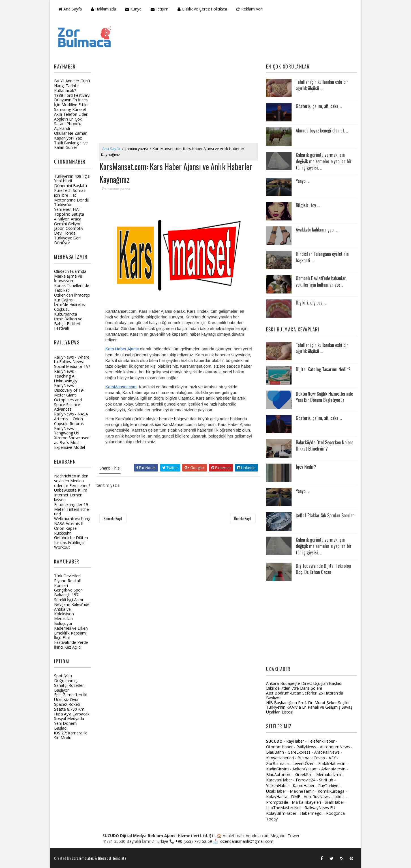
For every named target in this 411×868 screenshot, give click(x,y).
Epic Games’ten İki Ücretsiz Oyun (71, 697)
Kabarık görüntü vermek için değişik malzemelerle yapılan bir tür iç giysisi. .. (324, 161)
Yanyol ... (303, 181)
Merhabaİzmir (329, 774)
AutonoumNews (335, 747)
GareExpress (299, 752)
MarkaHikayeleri (306, 802)
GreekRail (304, 774)
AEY (332, 758)
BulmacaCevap (311, 758)
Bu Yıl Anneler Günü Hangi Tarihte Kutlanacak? (72, 86)
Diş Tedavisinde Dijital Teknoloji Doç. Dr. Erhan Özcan (323, 569)
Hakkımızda (103, 9)
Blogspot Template (112, 858)
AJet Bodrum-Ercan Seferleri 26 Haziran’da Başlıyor (305, 695)
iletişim (160, 9)
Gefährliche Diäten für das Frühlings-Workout (71, 542)
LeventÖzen (303, 763)
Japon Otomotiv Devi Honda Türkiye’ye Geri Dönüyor (69, 235)
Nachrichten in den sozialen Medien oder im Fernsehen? (72, 481)
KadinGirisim (277, 769)
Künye (133, 9)
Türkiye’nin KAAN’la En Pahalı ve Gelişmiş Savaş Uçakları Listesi (309, 710)
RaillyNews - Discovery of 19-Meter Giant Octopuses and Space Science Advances (69, 397)
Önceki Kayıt (243, 518)
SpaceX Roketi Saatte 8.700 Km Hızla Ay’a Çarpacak (72, 709)
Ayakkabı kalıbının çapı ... (317, 230)
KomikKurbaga (331, 791)
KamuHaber (304, 786)
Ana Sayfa (70, 9)
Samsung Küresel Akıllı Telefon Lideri (71, 112)
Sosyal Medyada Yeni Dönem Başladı (69, 723)
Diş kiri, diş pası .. (311, 303)
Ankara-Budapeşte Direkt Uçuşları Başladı (304, 683)
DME (296, 797)
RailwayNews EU (320, 808)
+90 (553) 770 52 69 (194, 841)
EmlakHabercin (332, 763)
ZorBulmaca (277, 763)
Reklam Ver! (249, 9)
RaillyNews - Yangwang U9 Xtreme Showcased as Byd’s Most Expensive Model (72, 438)
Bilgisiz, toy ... (308, 205)
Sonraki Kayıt (113, 518)
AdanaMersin (333, 769)
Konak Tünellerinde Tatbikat (72, 288)
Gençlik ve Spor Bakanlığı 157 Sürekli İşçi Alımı (68, 595)
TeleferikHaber (321, 741)
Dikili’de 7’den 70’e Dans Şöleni (294, 688)
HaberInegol (311, 813)
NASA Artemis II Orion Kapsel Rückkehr (69, 528)
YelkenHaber (278, 786)
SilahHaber (334, 802)
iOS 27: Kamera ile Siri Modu (71, 735)
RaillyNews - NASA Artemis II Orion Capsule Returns (71, 419)
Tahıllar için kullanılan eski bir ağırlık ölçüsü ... (322, 85)
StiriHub (326, 780)
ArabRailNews (327, 752)
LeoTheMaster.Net (283, 808)
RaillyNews (306, 747)
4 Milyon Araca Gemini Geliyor (68, 221)
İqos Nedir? (306, 467)
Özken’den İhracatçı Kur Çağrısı (72, 297)
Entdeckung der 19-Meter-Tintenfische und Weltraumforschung (72, 512)
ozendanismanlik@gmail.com (247, 841)
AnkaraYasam (305, 769)
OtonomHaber (279, 747)
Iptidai (339, 797)
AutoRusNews (317, 797)
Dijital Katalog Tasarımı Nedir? (323, 369)
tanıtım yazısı (137, 149)
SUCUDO (274, 741)
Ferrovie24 (306, 780)
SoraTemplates (83, 858)
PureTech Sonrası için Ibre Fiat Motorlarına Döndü (72, 195)
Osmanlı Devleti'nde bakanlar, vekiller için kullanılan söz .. (321, 281)
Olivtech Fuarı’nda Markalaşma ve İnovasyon (70, 276)
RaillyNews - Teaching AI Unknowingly (66, 376)
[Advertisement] (179, 100)
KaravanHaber (279, 780)
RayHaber (295, 741)
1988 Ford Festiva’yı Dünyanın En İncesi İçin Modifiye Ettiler (72, 100)
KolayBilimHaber (281, 813)
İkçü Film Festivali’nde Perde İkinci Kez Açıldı (71, 642)
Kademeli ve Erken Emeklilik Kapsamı (71, 631)
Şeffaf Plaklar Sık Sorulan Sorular (325, 515)
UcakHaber (276, 791)
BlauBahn (275, 752)
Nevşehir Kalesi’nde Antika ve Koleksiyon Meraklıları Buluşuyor (72, 614)
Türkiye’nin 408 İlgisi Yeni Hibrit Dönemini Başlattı (72, 181)
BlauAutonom (279, 774)
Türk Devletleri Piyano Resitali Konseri (67, 581)
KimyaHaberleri (280, 758)
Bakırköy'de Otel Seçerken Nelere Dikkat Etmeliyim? (325, 445)
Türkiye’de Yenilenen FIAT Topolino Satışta (69, 209)
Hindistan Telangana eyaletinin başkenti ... (322, 257)
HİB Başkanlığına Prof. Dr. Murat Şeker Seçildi (308, 703)
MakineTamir (302, 791)
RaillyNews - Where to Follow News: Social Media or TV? (72, 362)
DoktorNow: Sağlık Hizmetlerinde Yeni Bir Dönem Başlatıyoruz (324, 397)
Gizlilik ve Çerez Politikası (202, 9)
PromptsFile (277, 802)
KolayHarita (277, 797)
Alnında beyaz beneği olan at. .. (322, 130)
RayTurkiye (328, 786)
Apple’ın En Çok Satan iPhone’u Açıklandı (68, 124)
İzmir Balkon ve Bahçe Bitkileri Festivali (68, 324)
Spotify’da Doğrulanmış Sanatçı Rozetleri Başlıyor (69, 683)
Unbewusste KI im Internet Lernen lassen (71, 495)
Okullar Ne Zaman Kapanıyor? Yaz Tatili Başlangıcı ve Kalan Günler (71, 140)
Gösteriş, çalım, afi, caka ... (319, 106)
